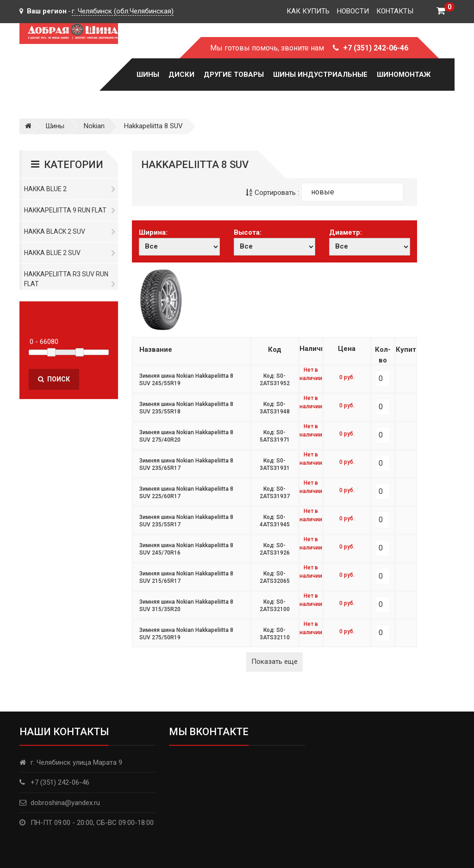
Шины (148, 75)
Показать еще (274, 662)
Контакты (395, 11)
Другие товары (234, 75)
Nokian (94, 126)
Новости (353, 11)
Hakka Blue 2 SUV (70, 253)
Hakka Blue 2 (70, 189)
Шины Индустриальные (320, 75)
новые (323, 192)
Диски (181, 75)
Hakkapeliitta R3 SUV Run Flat (70, 279)
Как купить (308, 11)
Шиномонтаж (404, 75)
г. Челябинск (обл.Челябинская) (123, 11)
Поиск (54, 379)
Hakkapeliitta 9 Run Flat (70, 210)
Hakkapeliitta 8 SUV (153, 126)
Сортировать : (272, 193)
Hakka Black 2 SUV (70, 231)
